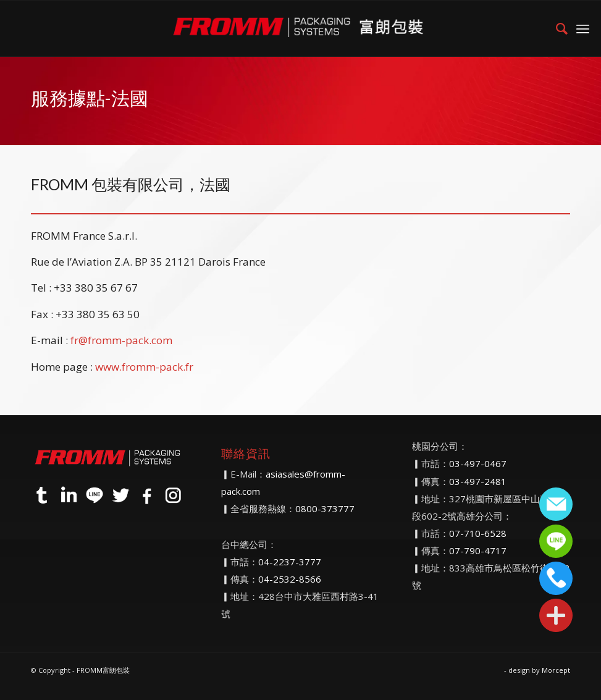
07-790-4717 (478, 550)
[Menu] (583, 28)
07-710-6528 (478, 533)
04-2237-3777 (290, 562)
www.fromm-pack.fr (144, 367)
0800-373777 (325, 508)
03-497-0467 (478, 463)
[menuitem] (556, 28)
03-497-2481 (478, 481)
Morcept (556, 670)
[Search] (556, 28)
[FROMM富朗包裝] (300, 28)
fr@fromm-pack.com (121, 340)
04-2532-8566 (290, 579)
